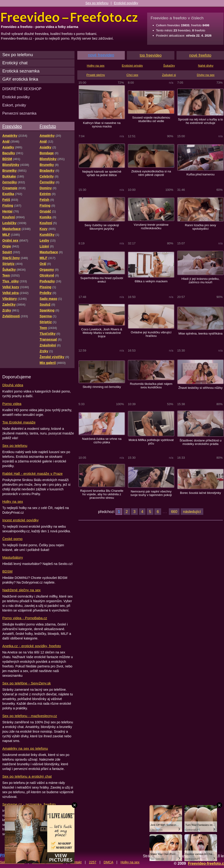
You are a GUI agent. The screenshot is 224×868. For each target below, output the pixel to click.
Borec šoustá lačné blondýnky (200, 493)
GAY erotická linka (20, 79)
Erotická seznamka (21, 71)
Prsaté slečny (96, 75)
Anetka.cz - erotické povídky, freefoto (32, 646)
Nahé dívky (206, 66)
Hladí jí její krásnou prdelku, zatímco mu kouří (200, 280)
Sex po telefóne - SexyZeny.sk (27, 683)
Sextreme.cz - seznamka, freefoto (29, 804)
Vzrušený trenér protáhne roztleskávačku (151, 226)
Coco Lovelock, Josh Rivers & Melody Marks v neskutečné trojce (102, 333)
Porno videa (12, 404)
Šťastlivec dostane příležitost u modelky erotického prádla (200, 442)
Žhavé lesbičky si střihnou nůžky (200, 388)
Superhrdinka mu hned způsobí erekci (102, 280)
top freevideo (151, 55)
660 (174, 512)
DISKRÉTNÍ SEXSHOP (22, 89)
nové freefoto (200, 55)
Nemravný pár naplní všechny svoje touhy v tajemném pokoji (151, 493)
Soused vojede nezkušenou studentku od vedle (151, 119)
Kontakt (76, 862)
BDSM (7, 571)
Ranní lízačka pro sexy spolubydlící (200, 227)
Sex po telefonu (97, 3)
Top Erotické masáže (19, 422)
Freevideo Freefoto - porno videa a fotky (69, 17)
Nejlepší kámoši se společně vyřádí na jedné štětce (102, 173)
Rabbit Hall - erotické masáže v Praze (32, 473)
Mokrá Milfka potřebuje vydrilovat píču (151, 442)
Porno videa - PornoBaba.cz (25, 618)
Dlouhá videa (13, 385)
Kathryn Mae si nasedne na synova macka (102, 125)
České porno (12, 539)
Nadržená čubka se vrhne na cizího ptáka (102, 441)
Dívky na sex (206, 75)
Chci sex (132, 75)
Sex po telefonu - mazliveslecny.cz (30, 716)
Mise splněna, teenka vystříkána (200, 333)
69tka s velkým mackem (151, 281)
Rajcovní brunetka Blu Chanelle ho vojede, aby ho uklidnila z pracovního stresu (102, 494)
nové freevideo (101, 55)
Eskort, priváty (14, 105)
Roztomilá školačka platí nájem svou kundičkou (151, 386)
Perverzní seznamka (19, 113)
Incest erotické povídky (20, 520)
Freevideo (12, 126)
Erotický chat (15, 63)
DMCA (108, 862)
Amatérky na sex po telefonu (25, 748)
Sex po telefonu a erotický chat (27, 776)
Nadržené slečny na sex (21, 590)
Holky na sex (13, 501)
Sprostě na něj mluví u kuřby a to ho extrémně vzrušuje (200, 121)
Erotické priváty (132, 66)
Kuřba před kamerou (201, 174)
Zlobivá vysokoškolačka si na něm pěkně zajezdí (151, 173)
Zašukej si (169, 75)
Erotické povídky (126, 3)
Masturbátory (13, 557)
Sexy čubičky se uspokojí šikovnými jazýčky (102, 227)
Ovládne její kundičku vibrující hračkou (151, 334)
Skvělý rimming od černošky (102, 387)
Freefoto (48, 126)
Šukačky (169, 66)
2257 (93, 862)
